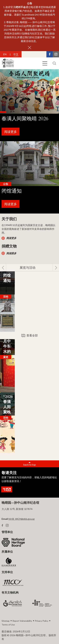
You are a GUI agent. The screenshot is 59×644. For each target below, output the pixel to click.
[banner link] (29, 105)
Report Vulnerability (22, 621)
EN (5, 54)
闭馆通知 (12, 191)
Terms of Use (8, 625)
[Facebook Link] (50, 54)
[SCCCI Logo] (9, 562)
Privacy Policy (42, 621)
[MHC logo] (13, 603)
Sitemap (6, 621)
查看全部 (32, 335)
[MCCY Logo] (13, 583)
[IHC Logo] (42, 603)
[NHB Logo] (13, 542)
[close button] (29, 48)
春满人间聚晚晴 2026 (25, 119)
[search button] (54, 63)
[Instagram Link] (56, 54)
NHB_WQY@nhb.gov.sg (21, 519)
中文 (16, 54)
